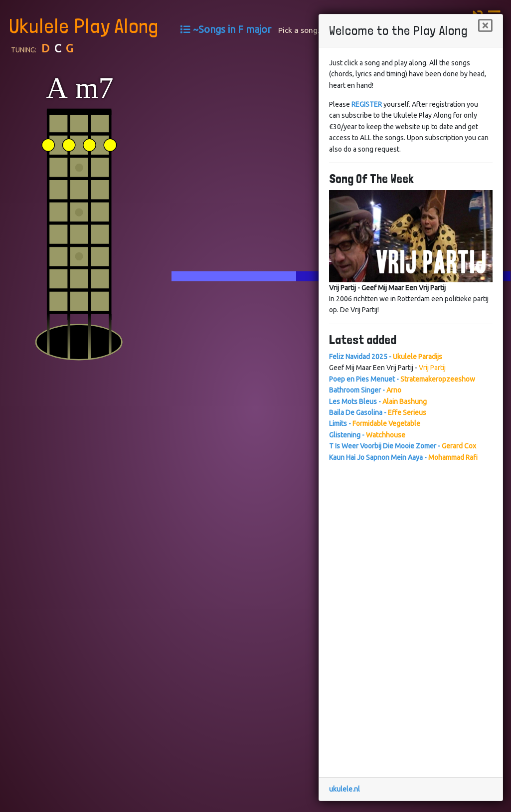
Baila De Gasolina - (378, 412)
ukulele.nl (344, 789)
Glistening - (367, 435)
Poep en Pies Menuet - (402, 379)
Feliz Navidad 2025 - (386, 357)
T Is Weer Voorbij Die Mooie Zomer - (403, 446)
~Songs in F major (232, 29)
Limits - (375, 423)
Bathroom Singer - (365, 390)
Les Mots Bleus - (378, 402)
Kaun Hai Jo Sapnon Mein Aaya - (403, 457)
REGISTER (367, 104)
